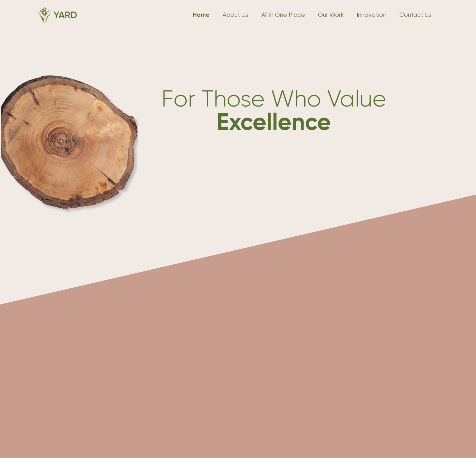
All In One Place (283, 15)
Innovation (372, 15)
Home (201, 15)
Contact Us (415, 15)
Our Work (331, 15)
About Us (235, 15)
